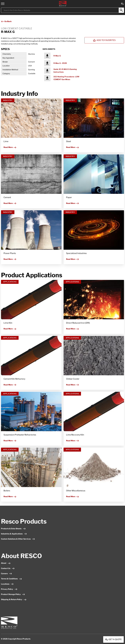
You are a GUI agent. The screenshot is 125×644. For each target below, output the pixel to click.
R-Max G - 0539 (60, 63)
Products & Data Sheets (13, 529)
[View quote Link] (122, 4)
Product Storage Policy (13, 594)
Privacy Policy (9, 589)
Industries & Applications (14, 534)
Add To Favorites (104, 40)
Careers (6, 573)
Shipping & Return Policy (14, 599)
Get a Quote (113, 640)
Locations (7, 584)
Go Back (6, 21)
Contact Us (8, 568)
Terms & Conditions (11, 579)
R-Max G (57, 56)
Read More (10, 147)
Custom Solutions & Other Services (18, 539)
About (6, 563)
